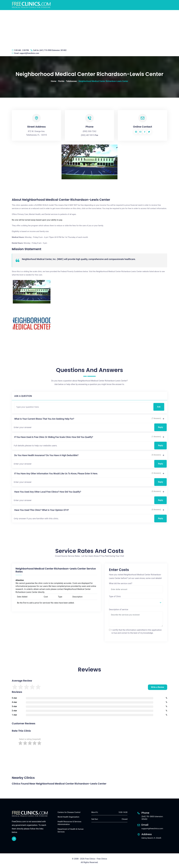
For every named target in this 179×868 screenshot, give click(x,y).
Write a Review (158, 687)
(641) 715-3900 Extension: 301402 (53, 50)
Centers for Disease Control (69, 812)
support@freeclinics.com (29, 53)
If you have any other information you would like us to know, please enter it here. (56, 474)
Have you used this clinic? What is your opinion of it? (42, 510)
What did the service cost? (121, 583)
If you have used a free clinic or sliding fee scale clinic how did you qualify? (54, 437)
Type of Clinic (115, 596)
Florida (61, 81)
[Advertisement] (89, 29)
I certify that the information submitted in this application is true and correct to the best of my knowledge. (137, 631)
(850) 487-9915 (88, 135)
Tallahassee (71, 81)
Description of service (119, 609)
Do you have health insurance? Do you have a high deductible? (46, 455)
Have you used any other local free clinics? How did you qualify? (48, 492)
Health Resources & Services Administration (69, 823)
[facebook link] (14, 839)
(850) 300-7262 (89, 131)
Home (54, 81)
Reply (160, 427)
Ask (159, 407)
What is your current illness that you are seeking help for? (44, 419)
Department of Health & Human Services (71, 830)
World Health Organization (68, 817)
